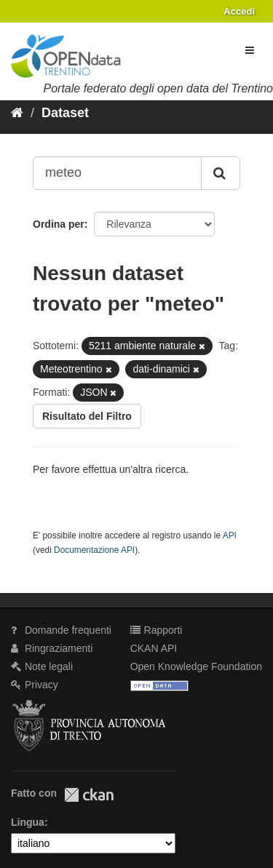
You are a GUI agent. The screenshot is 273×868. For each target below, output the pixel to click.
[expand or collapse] (250, 50)
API (230, 535)
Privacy (35, 685)
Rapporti (157, 630)
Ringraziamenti (52, 648)
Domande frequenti (61, 630)
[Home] (17, 113)
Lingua (28, 822)
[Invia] (221, 173)
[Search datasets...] (117, 173)
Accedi (239, 11)
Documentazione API (94, 550)
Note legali (42, 666)
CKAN (89, 795)
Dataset (65, 113)
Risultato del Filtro (87, 416)
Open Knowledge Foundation (196, 666)
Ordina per (59, 224)
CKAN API (154, 648)
